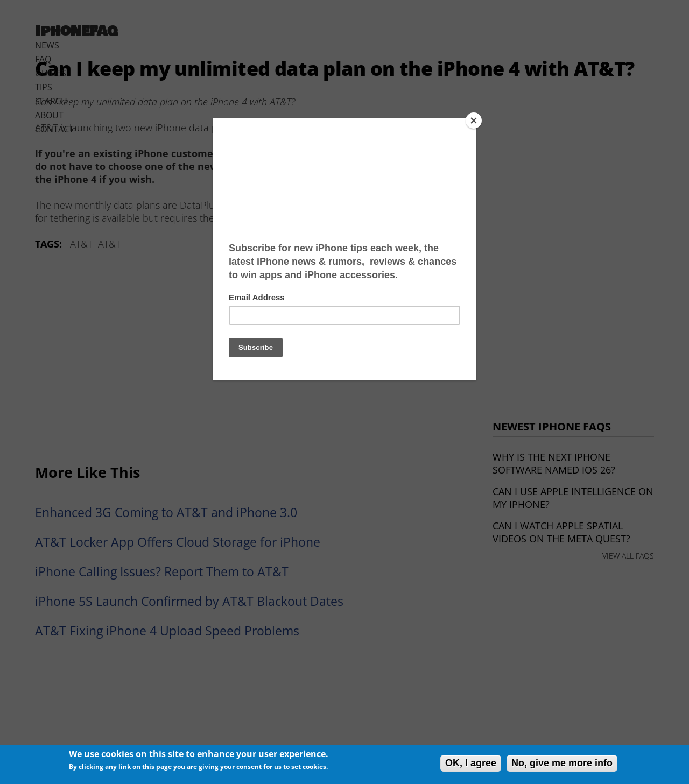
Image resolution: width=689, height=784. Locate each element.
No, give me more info (562, 763)
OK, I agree (471, 763)
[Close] (474, 121)
